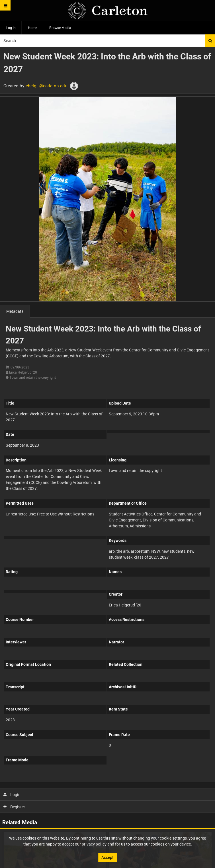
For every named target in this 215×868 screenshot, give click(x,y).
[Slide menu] (5, 5)
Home (32, 28)
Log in (11, 28)
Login (12, 795)
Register (14, 807)
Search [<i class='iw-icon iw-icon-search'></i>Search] (210, 41)
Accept (107, 857)
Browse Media (60, 28)
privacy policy (94, 844)
